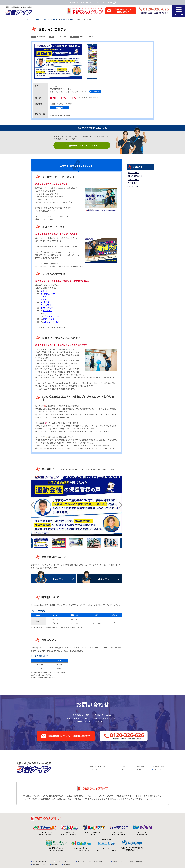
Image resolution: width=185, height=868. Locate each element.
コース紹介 (124, 766)
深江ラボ (44, 296)
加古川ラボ (45, 302)
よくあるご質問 (159, 766)
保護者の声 (140, 766)
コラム (122, 770)
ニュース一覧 (93, 770)
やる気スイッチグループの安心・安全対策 (127, 862)
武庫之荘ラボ (133, 180)
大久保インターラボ (51, 316)
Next (92, 79)
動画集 (139, 770)
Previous (92, 45)
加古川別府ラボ (47, 308)
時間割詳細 (60, 108)
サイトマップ (158, 770)
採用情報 (67, 865)
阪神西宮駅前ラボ (48, 294)
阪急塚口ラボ (133, 186)
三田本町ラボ (46, 305)
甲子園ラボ (48, 311)
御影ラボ (44, 299)
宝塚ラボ (44, 291)
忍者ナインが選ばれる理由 (98, 766)
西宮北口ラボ (48, 319)
